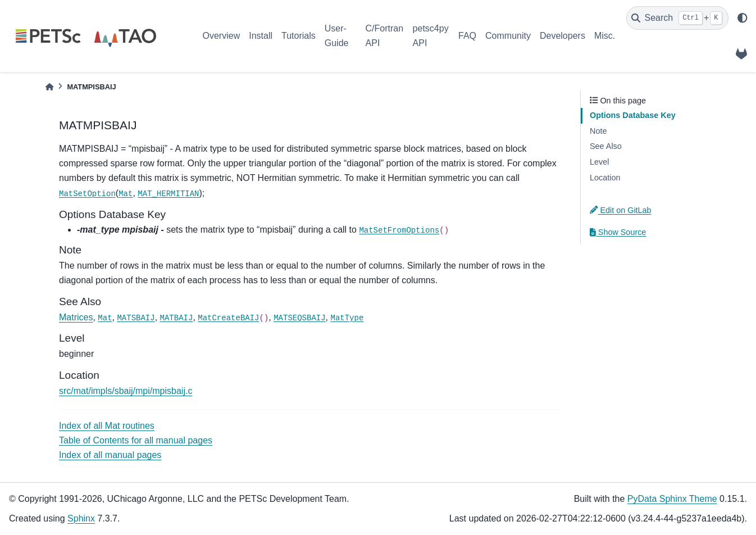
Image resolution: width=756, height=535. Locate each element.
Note (598, 131)
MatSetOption (87, 194)
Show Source (618, 232)
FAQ (467, 36)
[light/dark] (743, 18)
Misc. (605, 36)
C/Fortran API (385, 36)
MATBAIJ (177, 318)
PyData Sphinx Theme (672, 499)
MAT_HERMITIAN (168, 194)
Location (605, 178)
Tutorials (299, 36)
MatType (347, 318)
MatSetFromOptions (399, 230)
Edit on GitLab (621, 210)
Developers (563, 36)
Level (599, 162)
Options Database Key (633, 115)
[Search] (677, 18)
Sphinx (81, 518)
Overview (222, 36)
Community (508, 36)
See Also (606, 146)
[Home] (49, 87)
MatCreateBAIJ (228, 318)
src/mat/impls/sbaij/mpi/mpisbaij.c (126, 391)
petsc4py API (431, 36)
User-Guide (337, 36)
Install (261, 36)
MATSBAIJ (136, 318)
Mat (126, 194)
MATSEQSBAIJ (299, 318)
